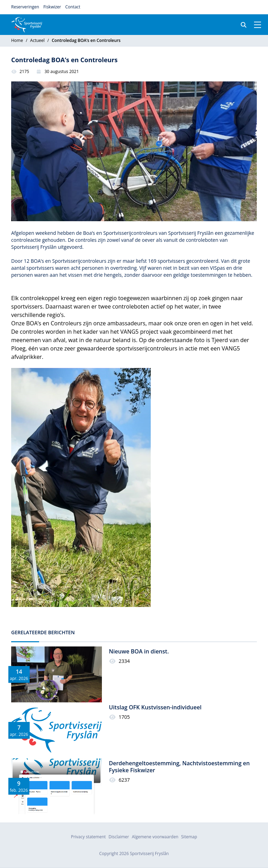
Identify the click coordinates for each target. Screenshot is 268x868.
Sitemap (189, 837)
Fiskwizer (52, 7)
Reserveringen (25, 7)
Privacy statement (88, 837)
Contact (73, 7)
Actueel (37, 40)
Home (17, 40)
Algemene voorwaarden (155, 837)
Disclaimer (119, 837)
